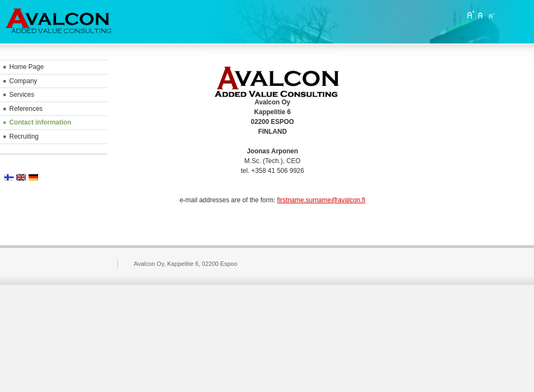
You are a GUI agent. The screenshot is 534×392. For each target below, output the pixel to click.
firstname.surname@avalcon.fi (321, 200)
